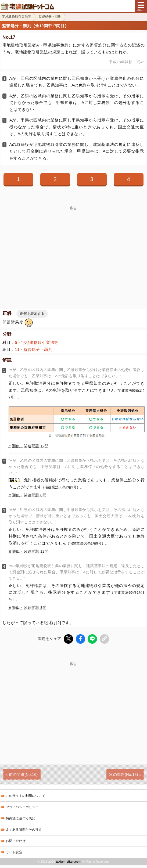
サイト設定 (14, 852)
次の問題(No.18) (123, 774)
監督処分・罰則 (50, 17)
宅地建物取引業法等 (17, 17)
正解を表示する (32, 314)
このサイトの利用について (26, 796)
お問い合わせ (16, 841)
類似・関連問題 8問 (29, 608)
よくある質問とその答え (24, 830)
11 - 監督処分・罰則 (34, 349)
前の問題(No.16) (23, 774)
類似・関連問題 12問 (30, 446)
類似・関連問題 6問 (29, 495)
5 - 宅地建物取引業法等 (37, 342)
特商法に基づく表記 (21, 818)
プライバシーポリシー (22, 807)
